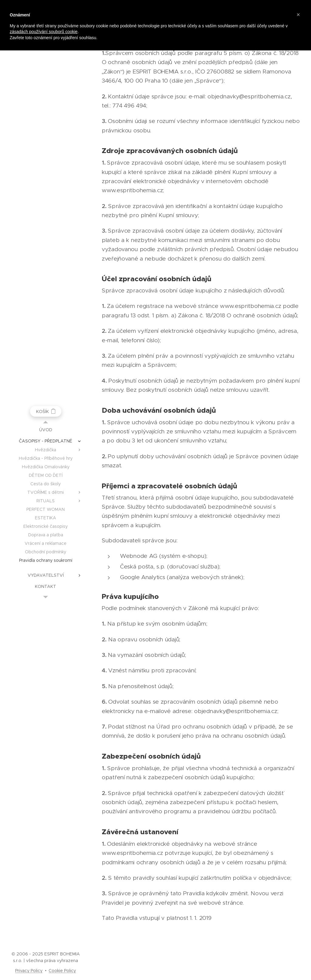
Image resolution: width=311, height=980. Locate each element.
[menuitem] (46, 430)
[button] (298, 15)
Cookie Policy (62, 971)
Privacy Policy (29, 971)
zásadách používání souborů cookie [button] (44, 32)
